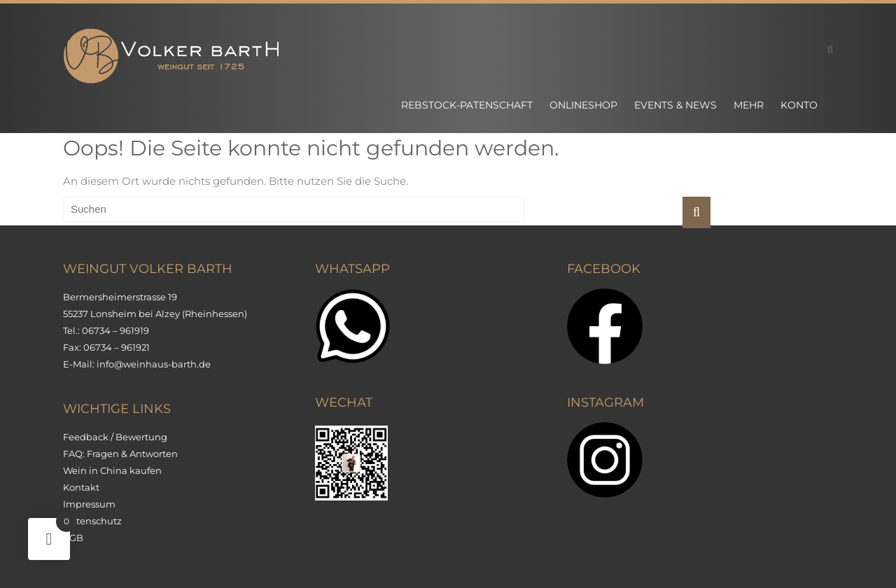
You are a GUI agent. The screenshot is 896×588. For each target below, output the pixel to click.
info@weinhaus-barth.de (154, 364)
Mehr (749, 105)
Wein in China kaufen (112, 470)
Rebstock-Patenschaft (467, 105)
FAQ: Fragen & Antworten (120, 454)
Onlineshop (583, 105)
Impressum (89, 504)
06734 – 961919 (115, 330)
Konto (799, 105)
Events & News (675, 105)
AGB (73, 538)
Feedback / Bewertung (115, 437)
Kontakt (81, 487)
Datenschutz (92, 521)
